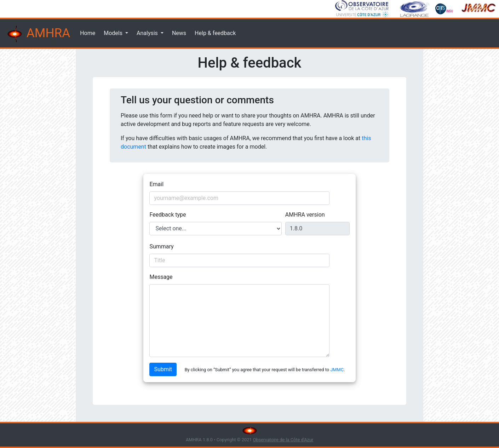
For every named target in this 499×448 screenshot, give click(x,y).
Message (161, 277)
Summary (161, 246)
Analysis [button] (148, 33)
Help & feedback (215, 33)
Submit (163, 369)
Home (88, 33)
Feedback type (168, 215)
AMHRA (38, 34)
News (179, 33)
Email (156, 184)
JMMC (337, 370)
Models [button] (114, 33)
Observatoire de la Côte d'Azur (283, 440)
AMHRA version (305, 215)
